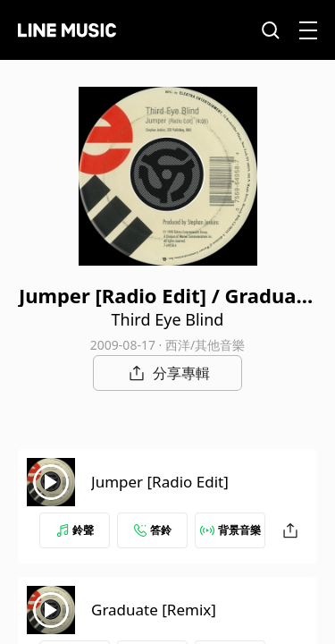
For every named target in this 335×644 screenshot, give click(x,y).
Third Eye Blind (168, 319)
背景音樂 (230, 530)
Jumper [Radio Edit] (160, 482)
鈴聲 (75, 530)
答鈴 (153, 530)
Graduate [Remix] (154, 610)
